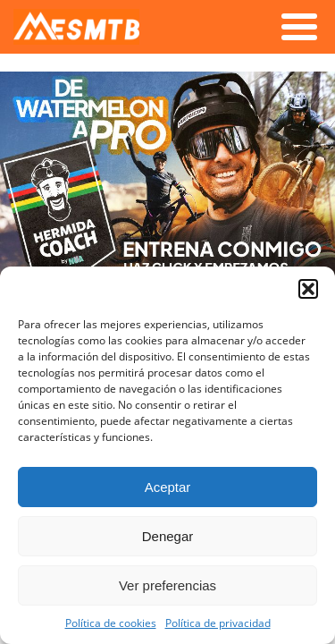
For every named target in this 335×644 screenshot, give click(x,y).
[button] (308, 289)
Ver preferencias (167, 585)
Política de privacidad (218, 623)
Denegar (168, 536)
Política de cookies (111, 623)
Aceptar (168, 487)
